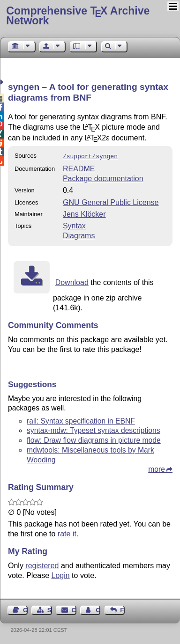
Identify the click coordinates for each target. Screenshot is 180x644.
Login (61, 574)
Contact (74, 609)
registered (42, 565)
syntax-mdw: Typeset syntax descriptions (94, 429)
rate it (67, 533)
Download (72, 282)
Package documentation (103, 178)
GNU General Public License (111, 201)
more (157, 468)
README (79, 168)
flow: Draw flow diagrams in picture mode (94, 439)
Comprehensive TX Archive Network (78, 16)
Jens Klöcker (84, 213)
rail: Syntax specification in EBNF (81, 420)
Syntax (74, 225)
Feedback (122, 609)
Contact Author (98, 609)
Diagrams (79, 235)
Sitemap (50, 609)
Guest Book (25, 609)
